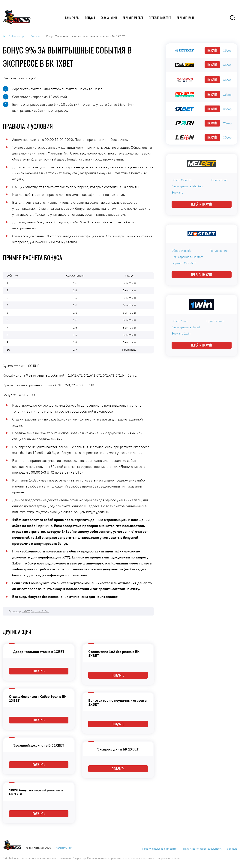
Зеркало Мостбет (184, 263)
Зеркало (177, 192)
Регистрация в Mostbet (187, 257)
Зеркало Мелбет (133, 18)
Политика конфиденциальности (203, 849)
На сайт (212, 50)
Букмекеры (72, 18)
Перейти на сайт (202, 204)
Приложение (219, 180)
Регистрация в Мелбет (187, 186)
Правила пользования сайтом (160, 849)
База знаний (109, 18)
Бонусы (90, 18)
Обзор (227, 50)
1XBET (26, 611)
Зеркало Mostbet (160, 18)
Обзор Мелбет (182, 180)
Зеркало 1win (185, 18)
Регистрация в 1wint (186, 327)
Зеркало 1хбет (40, 611)
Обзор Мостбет (182, 251)
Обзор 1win (180, 321)
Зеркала (232, 849)
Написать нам (64, 848)
